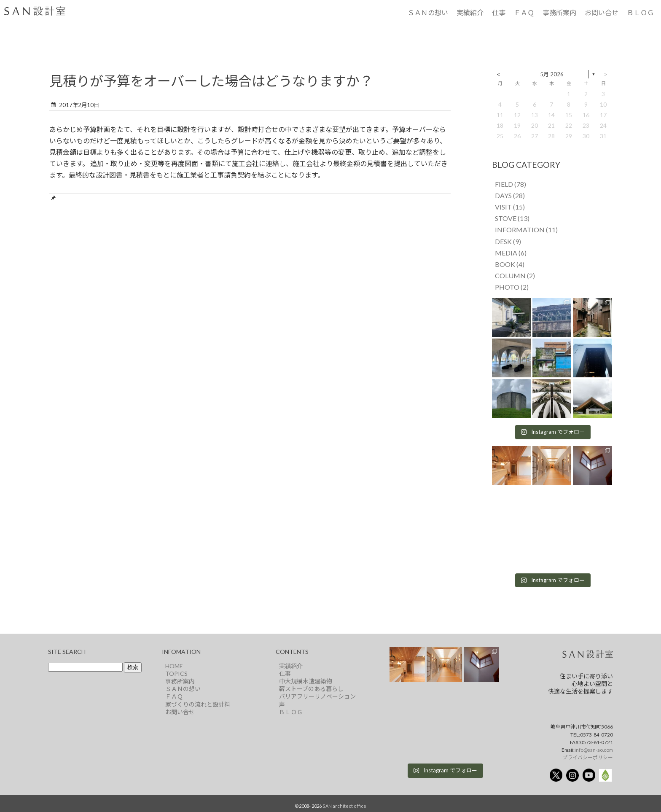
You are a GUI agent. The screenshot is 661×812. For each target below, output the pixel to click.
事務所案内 (559, 12)
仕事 (499, 12)
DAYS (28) (510, 195)
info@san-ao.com (594, 750)
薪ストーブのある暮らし (311, 689)
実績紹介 (470, 12)
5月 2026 (552, 74)
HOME (174, 666)
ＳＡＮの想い (428, 12)
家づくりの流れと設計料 (198, 704)
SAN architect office (344, 806)
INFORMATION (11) (526, 230)
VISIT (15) (510, 207)
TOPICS (176, 674)
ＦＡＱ (524, 12)
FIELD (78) (511, 184)
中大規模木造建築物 (306, 681)
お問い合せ (602, 12)
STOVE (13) (512, 218)
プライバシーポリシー (588, 757)
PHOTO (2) (512, 287)
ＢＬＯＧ (640, 12)
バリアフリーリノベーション (317, 696)
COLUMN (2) (515, 276)
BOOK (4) (510, 264)
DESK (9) (508, 241)
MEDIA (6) (511, 253)
